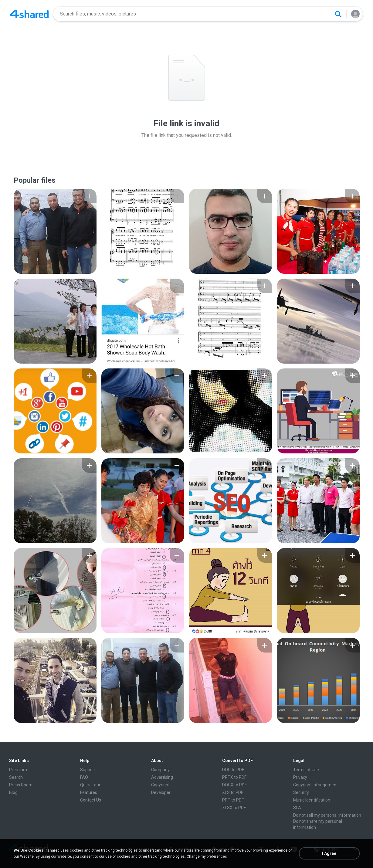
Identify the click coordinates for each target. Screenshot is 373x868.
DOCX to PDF (234, 785)
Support (88, 770)
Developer (161, 792)
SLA (297, 808)
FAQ (84, 777)
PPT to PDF (233, 800)
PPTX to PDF (234, 777)
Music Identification (312, 800)
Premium (18, 770)
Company (160, 770)
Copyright (160, 785)
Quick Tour (90, 785)
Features (89, 792)
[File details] (55, 231)
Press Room (21, 785)
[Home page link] (29, 14)
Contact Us (91, 800)
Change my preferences (207, 856)
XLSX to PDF (234, 808)
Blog (13, 792)
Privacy (300, 777)
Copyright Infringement (315, 785)
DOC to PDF (233, 770)
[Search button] (338, 14)
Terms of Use (306, 770)
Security (301, 792)
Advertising (162, 777)
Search (16, 777)
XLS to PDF (233, 792)
